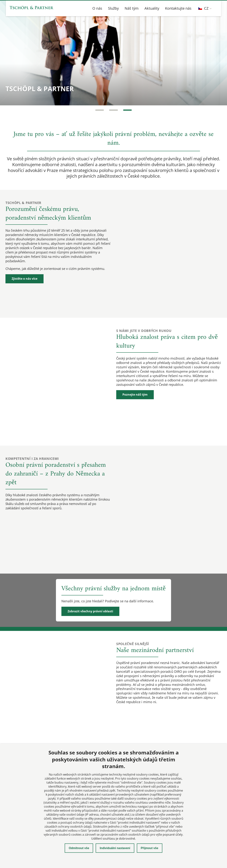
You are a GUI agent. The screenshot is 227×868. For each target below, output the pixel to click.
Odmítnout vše (79, 848)
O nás (97, 8)
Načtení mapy (113, 685)
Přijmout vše (150, 848)
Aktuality (152, 8)
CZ (203, 8)
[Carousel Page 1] (99, 110)
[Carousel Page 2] (113, 110)
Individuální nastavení (115, 848)
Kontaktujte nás (178, 8)
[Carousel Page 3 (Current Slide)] (128, 110)
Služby (113, 8)
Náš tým (132, 8)
